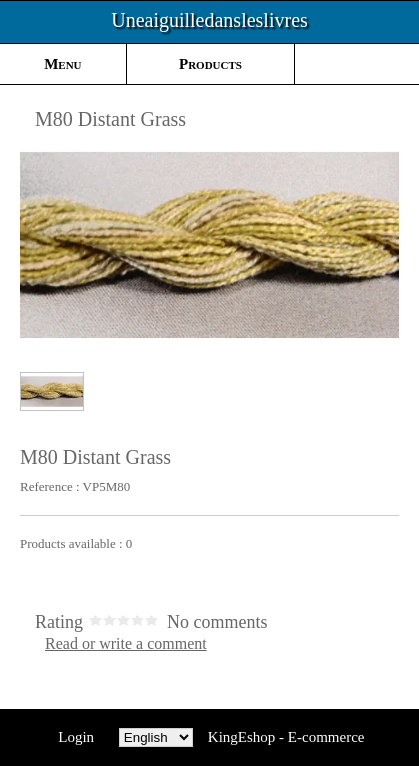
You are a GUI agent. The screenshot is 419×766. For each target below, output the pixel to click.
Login (76, 737)
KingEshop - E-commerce (286, 737)
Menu (62, 64)
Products (210, 64)
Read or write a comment (126, 644)
